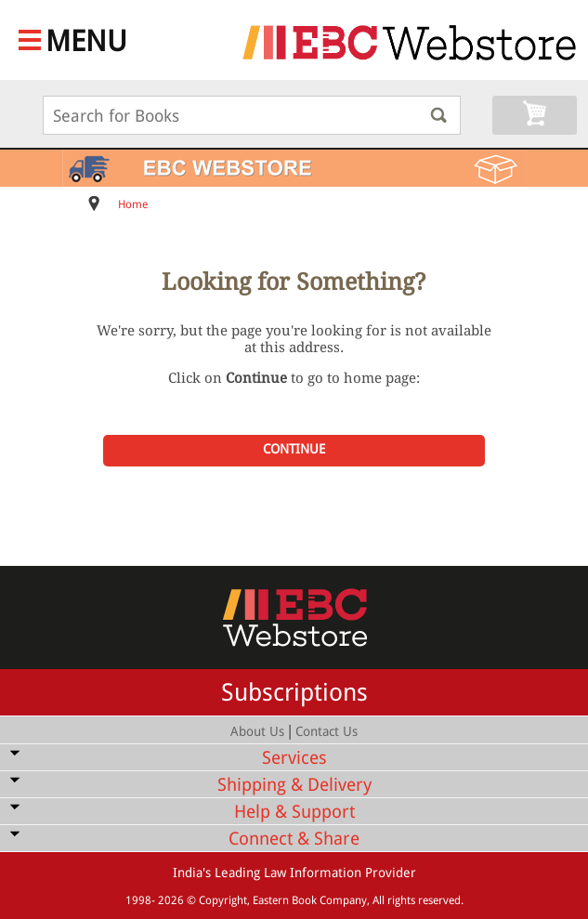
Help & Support (294, 812)
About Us (257, 731)
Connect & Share (294, 839)
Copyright (223, 900)
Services (294, 758)
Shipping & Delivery (294, 785)
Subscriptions (294, 692)
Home (133, 204)
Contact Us (327, 731)
